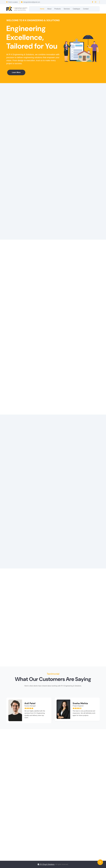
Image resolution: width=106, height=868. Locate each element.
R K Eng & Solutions (46, 864)
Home (42, 9)
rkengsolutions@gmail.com (31, 2)
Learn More (15, 72)
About (49, 9)
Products (57, 9)
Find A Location (12, 2)
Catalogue (76, 9)
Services (67, 9)
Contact (86, 9)
